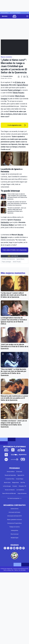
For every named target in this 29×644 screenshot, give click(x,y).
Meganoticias (16, 482)
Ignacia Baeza (22, 85)
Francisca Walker (8, 225)
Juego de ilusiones (22, 493)
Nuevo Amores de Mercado (9, 493)
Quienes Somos (15, 509)
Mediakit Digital (15, 538)
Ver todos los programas (15, 498)
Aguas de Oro (21, 475)
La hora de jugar (7, 486)
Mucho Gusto (7, 482)
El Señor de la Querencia (8, 259)
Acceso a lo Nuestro (10, 490)
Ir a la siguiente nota (14, 125)
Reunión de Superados (10, 475)
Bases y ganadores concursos (15, 520)
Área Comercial (15, 534)
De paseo (15, 486)
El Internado (19, 472)
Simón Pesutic (18, 93)
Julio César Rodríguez (15, 13)
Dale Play (23, 482)
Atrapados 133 (22, 486)
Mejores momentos (6, 57)
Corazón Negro (20, 479)
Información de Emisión (14, 512)
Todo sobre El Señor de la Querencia (14, 250)
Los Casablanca (20, 490)
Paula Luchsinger (14, 90)
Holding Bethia (14, 530)
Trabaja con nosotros (14, 527)
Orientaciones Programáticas (14, 523)
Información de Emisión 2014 (15, 516)
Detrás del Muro (5, 13)
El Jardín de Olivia (10, 479)
